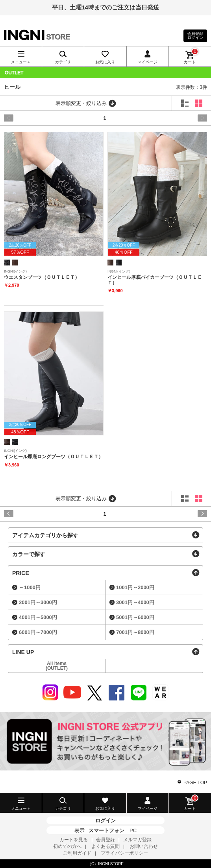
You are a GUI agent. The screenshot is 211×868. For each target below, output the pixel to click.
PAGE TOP (195, 783)
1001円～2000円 (135, 587)
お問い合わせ (144, 846)
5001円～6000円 (135, 617)
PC (133, 830)
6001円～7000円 (38, 632)
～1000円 (30, 587)
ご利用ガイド (77, 853)
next (195, 118)
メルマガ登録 (137, 840)
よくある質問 (105, 846)
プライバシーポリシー (124, 853)
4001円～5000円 (38, 617)
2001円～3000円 (38, 602)
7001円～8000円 (135, 632)
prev (16, 118)
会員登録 (105, 840)
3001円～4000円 (135, 602)
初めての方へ (67, 846)
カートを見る (74, 840)
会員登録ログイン (195, 36)
